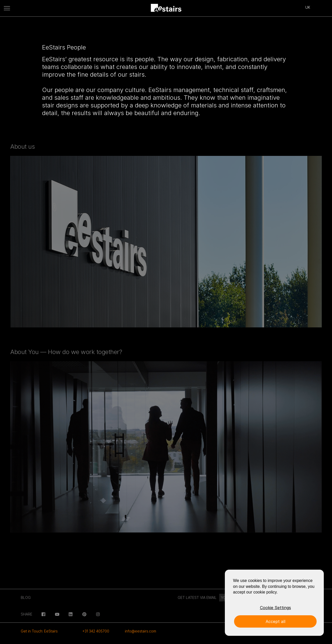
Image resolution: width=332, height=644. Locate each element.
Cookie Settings (275, 608)
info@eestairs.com (140, 631)
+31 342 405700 (96, 631)
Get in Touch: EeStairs (39, 631)
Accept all (275, 621)
